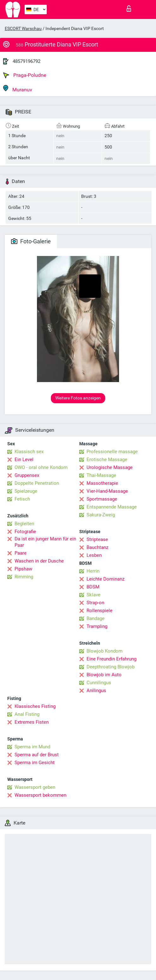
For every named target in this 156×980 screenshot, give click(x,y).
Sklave (93, 595)
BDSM (93, 587)
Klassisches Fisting (35, 706)
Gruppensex (27, 475)
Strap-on (95, 603)
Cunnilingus (99, 683)
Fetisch (22, 499)
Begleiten (24, 524)
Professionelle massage (112, 452)
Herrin (93, 571)
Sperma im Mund (32, 747)
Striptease (97, 539)
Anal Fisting (27, 714)
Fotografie (25, 532)
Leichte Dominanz (105, 579)
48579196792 (27, 61)
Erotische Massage (107, 460)
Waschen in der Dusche (39, 561)
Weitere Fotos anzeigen (78, 398)
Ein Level (24, 460)
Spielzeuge (26, 491)
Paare (21, 553)
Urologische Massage (110, 467)
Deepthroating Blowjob (111, 667)
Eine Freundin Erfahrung (111, 659)
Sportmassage (102, 499)
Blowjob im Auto (104, 675)
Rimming (24, 577)
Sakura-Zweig (101, 515)
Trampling (97, 626)
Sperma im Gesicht (35, 763)
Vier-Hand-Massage (107, 491)
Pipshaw (23, 569)
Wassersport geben (35, 787)
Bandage (96, 618)
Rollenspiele (99, 611)
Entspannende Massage (112, 507)
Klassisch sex (29, 452)
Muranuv (18, 89)
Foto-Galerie (31, 241)
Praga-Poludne (25, 75)
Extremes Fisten (32, 722)
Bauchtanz (97, 547)
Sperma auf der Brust (37, 755)
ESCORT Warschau (23, 28)
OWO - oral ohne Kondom (41, 467)
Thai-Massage (101, 475)
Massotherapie (102, 483)
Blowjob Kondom (105, 651)
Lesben (94, 555)
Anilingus (96, 691)
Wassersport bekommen (40, 795)
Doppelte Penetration (37, 483)
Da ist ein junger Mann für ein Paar (45, 542)
